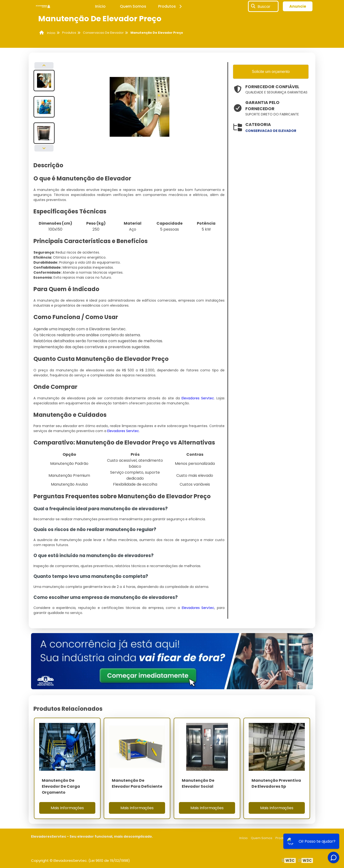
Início (100, 6)
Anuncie (298, 6)
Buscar (264, 6)
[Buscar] (253, 6)
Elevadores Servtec (198, 398)
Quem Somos (133, 6)
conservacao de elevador (271, 131)
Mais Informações (67, 808)
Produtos (171, 6)
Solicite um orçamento (271, 72)
